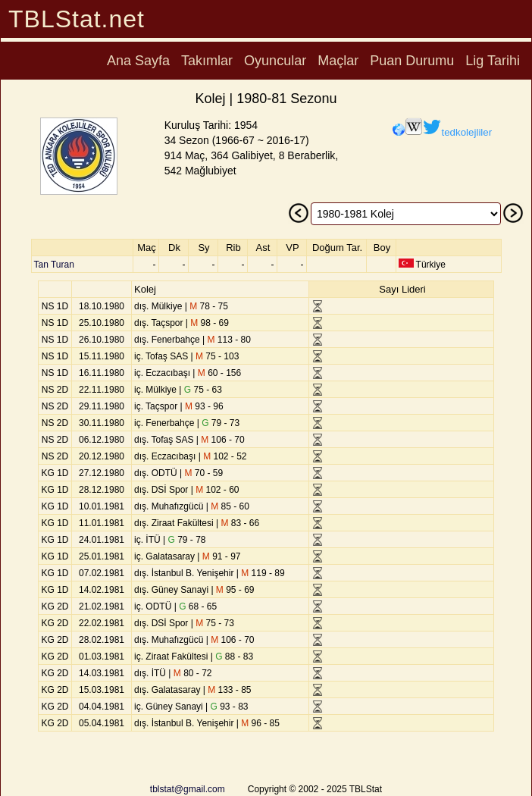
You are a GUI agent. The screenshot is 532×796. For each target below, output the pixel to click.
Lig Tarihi (493, 61)
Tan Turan (54, 265)
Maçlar (338, 61)
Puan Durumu (412, 61)
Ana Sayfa (138, 61)
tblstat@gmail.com (188, 789)
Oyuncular (275, 61)
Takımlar (207, 61)
